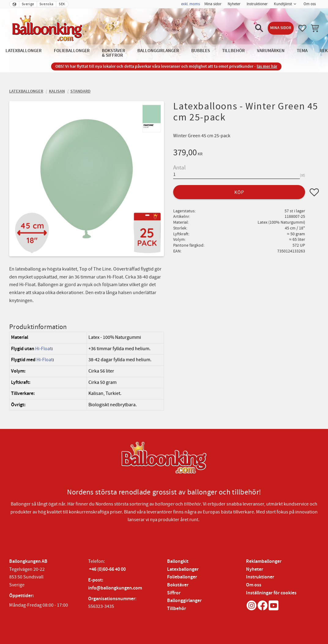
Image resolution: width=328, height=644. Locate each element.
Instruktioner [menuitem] (257, 4)
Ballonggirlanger (184, 601)
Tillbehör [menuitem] (233, 51)
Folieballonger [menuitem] (72, 51)
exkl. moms (190, 4)
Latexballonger (183, 569)
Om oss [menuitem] (310, 4)
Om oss (254, 585)
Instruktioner (260, 577)
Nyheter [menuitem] (234, 4)
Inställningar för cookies (271, 593)
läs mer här (267, 66)
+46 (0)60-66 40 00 (107, 569)
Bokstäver (178, 585)
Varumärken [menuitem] (271, 51)
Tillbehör (177, 609)
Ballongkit (178, 561)
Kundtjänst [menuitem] (283, 4)
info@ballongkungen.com (115, 588)
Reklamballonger (264, 561)
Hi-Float (43, 349)
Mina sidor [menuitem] (213, 4)
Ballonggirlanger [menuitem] (158, 51)
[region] (87, 371)
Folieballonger (182, 577)
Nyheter (255, 569)
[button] (259, 28)
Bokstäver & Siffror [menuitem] (114, 53)
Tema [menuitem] (302, 51)
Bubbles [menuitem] (201, 51)
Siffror (174, 593)
